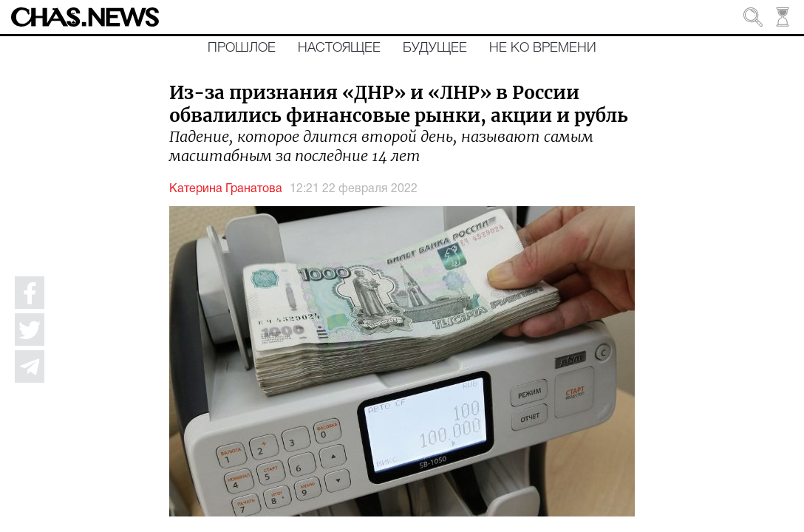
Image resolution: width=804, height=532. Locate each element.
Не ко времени (543, 48)
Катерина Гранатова (226, 189)
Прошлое (242, 48)
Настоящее (339, 48)
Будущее (435, 48)
